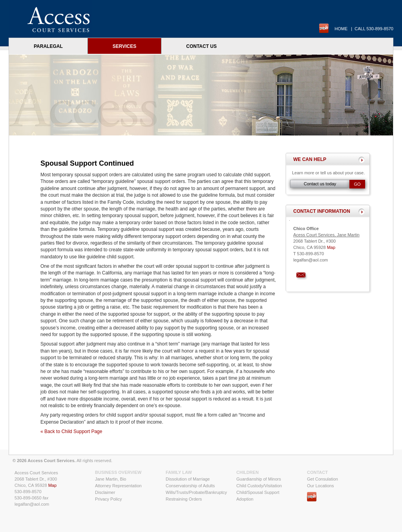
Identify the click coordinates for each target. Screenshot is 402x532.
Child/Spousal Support (258, 492)
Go (357, 184)
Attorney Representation (118, 486)
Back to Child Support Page (73, 431)
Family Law (179, 472)
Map (331, 247)
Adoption (245, 499)
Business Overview (118, 472)
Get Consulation (323, 479)
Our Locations (320, 486)
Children (248, 472)
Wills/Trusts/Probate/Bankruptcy (196, 492)
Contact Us (201, 46)
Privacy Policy (108, 499)
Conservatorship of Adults (190, 486)
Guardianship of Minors (259, 479)
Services (124, 46)
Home (341, 29)
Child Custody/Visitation (259, 486)
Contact (317, 472)
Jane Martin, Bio (111, 479)
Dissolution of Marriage (188, 479)
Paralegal (48, 46)
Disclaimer (105, 492)
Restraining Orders (184, 499)
